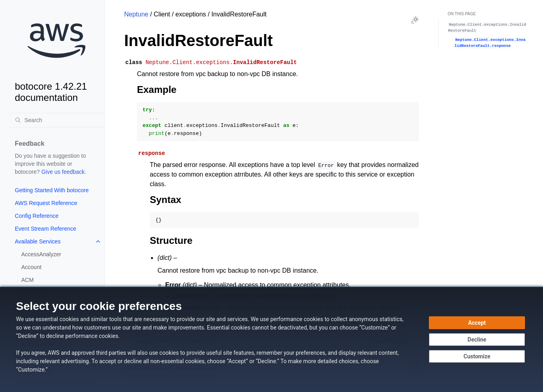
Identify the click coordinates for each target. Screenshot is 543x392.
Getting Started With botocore (52, 190)
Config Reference (37, 216)
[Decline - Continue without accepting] (477, 340)
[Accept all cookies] (477, 323)
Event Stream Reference (45, 229)
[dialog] (271, 339)
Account (31, 267)
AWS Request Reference (46, 203)
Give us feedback (63, 172)
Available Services (38, 241)
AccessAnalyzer (41, 254)
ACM (27, 280)
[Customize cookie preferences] (477, 356)
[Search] (56, 120)
